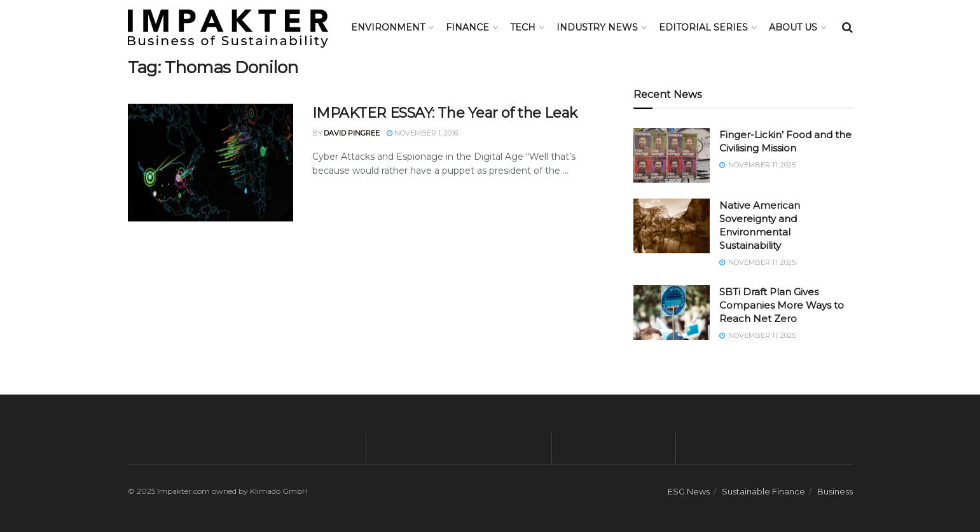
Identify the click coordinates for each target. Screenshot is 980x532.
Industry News (597, 27)
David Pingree (352, 133)
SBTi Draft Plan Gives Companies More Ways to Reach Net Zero (782, 305)
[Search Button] (847, 27)
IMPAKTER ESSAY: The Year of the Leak (445, 113)
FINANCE (467, 27)
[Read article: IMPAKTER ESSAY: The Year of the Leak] (210, 163)
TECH (523, 27)
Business (835, 491)
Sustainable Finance (763, 491)
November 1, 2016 (422, 133)
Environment (388, 27)
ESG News (689, 491)
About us (793, 27)
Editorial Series (703, 27)
